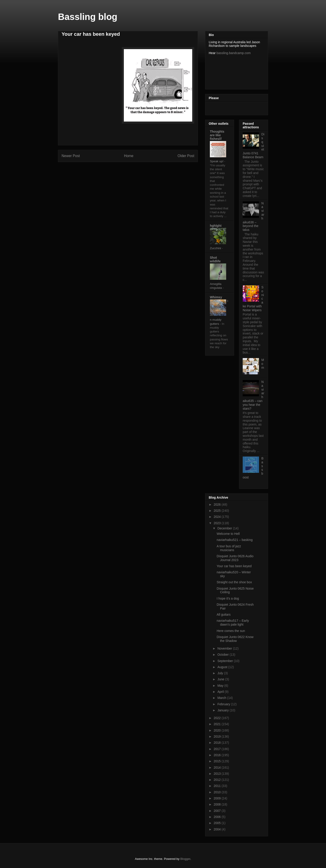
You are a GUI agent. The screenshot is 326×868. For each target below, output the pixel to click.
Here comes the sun (231, 631)
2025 (218, 511)
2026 (218, 505)
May (221, 686)
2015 (218, 761)
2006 (218, 817)
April (221, 692)
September (225, 661)
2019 (218, 736)
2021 (218, 724)
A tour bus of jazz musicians (229, 548)
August (223, 667)
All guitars (224, 615)
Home (129, 156)
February (224, 704)
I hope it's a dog (228, 598)
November (225, 648)
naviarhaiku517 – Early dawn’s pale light (233, 623)
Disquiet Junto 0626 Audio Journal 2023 (235, 558)
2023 (218, 523)
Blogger (185, 859)
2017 (218, 749)
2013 (218, 774)
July (221, 673)
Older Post (186, 156)
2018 (218, 743)
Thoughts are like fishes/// (217, 135)
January (223, 710)
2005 (218, 823)
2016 (218, 755)
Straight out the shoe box (234, 582)
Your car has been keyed (234, 566)
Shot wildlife (215, 259)
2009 (218, 798)
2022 (218, 718)
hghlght (216, 226)
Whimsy (216, 297)
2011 (218, 786)
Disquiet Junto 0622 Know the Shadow (235, 639)
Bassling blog (88, 17)
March (222, 698)
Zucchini (216, 248)
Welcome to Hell (228, 534)
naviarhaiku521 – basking (235, 540)
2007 (218, 811)
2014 (218, 768)
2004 (218, 829)
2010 (218, 792)
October (223, 655)
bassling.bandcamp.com (234, 53)
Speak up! (217, 161)
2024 (218, 517)
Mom (263, 364)
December (225, 528)
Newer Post (71, 156)
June (221, 679)
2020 (218, 730)
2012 (218, 780)
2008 (218, 804)
